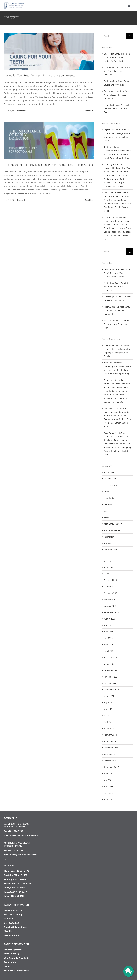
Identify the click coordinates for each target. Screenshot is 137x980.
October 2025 (110, 606)
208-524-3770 (22, 871)
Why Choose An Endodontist (17, 958)
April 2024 (109, 722)
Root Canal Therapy (113, 524)
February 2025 (110, 657)
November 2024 (111, 677)
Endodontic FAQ (12, 923)
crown (106, 491)
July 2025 (108, 625)
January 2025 (110, 664)
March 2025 (109, 651)
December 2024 (111, 670)
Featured (108, 504)
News (106, 517)
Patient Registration (13, 950)
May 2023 (108, 793)
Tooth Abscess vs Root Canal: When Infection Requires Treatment (117, 95)
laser (106, 511)
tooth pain (108, 543)
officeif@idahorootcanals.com (24, 835)
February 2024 (110, 735)
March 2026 (109, 574)
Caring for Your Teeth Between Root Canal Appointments (40, 75)
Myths (7, 966)
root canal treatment (113, 530)
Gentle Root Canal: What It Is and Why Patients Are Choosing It (117, 71)
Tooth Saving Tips (12, 954)
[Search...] (114, 36)
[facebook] (5, 860)
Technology (109, 537)
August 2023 (110, 774)
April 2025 (109, 645)
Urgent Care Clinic (112, 130)
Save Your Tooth (11, 935)
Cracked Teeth (110, 479)
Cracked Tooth (110, 485)
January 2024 (110, 741)
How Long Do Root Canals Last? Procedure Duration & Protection (116, 196)
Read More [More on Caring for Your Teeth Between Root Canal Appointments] (89, 111)
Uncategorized (110, 550)
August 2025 (110, 619)
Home (6, 20)
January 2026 (110, 587)
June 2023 (108, 786)
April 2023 (109, 799)
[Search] (130, 36)
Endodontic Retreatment (15, 927)
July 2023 (108, 780)
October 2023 (110, 761)
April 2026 (109, 567)
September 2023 (111, 767)
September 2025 (111, 612)
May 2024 (108, 715)
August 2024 (110, 696)
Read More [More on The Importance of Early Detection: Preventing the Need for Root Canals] (89, 200)
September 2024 (111, 690)
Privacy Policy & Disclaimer (16, 970)
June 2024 (108, 709)
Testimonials (10, 962)
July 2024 (108, 703)
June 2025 (108, 632)
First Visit (8, 919)
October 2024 (110, 683)
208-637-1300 (21, 875)
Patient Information (13, 910)
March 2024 (109, 728)
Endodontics (22, 111)
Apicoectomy (110, 472)
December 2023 (111, 748)
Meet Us (8, 931)
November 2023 (111, 754)
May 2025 (108, 638)
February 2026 (110, 580)
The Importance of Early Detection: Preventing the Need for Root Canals (48, 165)
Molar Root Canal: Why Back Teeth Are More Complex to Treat (116, 108)
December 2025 (111, 593)
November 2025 (111, 599)
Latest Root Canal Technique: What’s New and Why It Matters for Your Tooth (117, 57)
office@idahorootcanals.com (24, 854)
